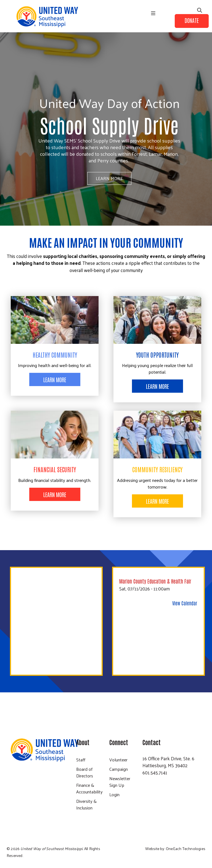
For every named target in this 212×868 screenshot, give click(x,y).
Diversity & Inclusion (86, 804)
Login (114, 794)
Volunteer (118, 760)
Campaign (119, 769)
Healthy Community (55, 355)
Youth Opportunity (157, 355)
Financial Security (55, 469)
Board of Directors (85, 772)
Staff (81, 760)
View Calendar (185, 603)
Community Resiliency (157, 469)
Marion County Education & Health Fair (155, 581)
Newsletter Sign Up (120, 782)
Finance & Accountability (89, 788)
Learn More (109, 178)
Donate (192, 20)
